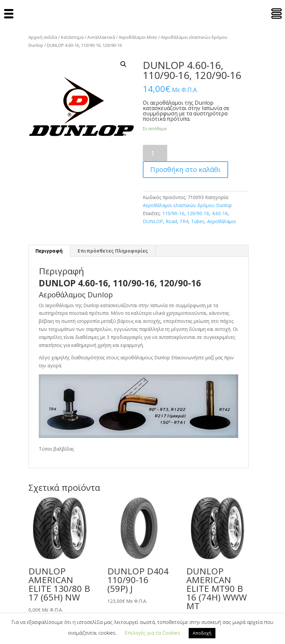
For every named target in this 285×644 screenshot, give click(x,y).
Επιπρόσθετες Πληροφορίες (113, 251)
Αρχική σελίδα (43, 37)
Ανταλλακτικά (101, 37)
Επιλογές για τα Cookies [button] (153, 633)
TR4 (184, 221)
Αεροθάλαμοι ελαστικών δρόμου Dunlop (187, 205)
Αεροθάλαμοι (222, 221)
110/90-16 (173, 213)
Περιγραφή (49, 251)
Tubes (198, 221)
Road (171, 221)
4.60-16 (220, 213)
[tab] (49, 251)
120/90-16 (198, 213)
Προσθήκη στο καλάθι (185, 169)
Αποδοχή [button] (202, 633)
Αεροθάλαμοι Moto (138, 37)
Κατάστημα (72, 37)
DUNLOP (153, 221)
